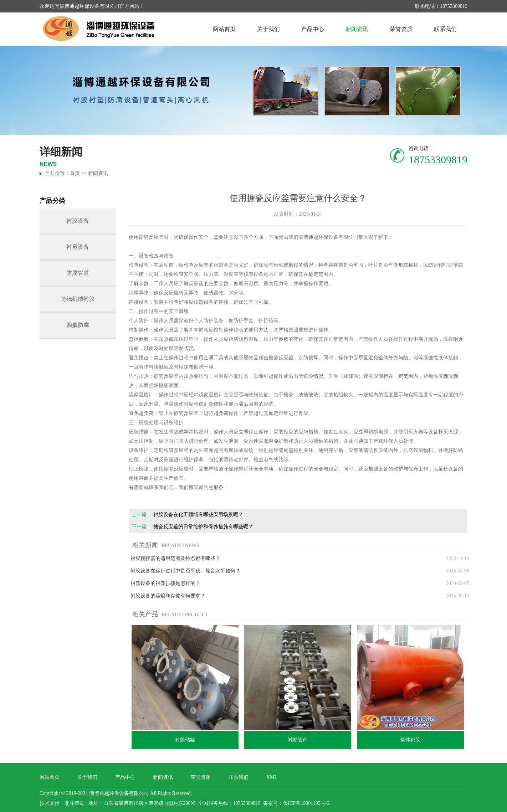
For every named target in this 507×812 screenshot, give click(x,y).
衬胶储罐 (185, 740)
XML (272, 777)
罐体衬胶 (410, 740)
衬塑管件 (298, 740)
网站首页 (224, 29)
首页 (75, 173)
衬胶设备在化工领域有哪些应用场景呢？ (198, 515)
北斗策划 (75, 803)
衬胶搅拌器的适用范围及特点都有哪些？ (175, 558)
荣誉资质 (401, 29)
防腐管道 (78, 273)
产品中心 (313, 29)
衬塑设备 (78, 247)
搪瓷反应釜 (151, 237)
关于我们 (268, 29)
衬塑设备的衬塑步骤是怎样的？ (165, 583)
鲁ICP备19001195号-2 (306, 803)
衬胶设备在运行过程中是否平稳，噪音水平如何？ (185, 571)
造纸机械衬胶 (78, 299)
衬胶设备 (78, 221)
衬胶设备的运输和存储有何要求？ (168, 596)
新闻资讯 (357, 29)
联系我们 (445, 29)
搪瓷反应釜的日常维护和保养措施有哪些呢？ (203, 527)
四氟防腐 (78, 325)
